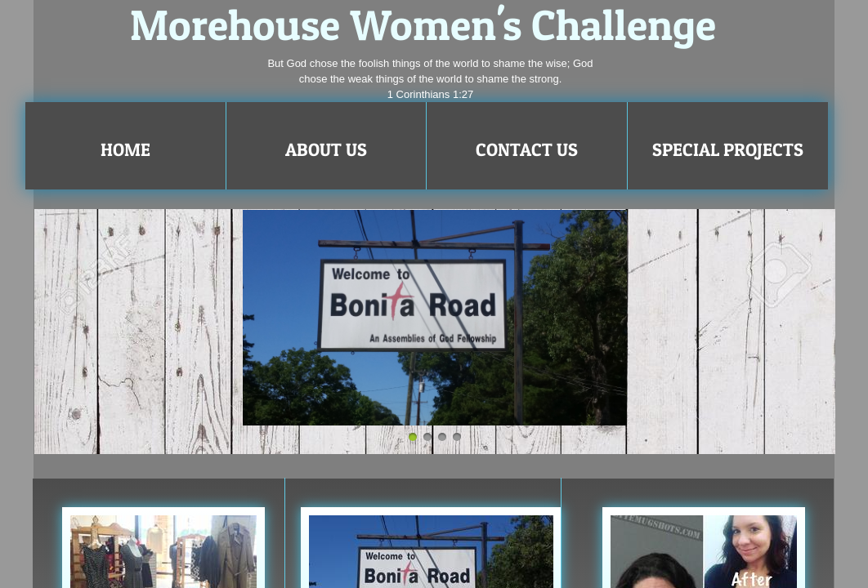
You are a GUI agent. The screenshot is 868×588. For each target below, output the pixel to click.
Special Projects (728, 149)
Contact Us (527, 149)
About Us (326, 149)
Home (125, 149)
